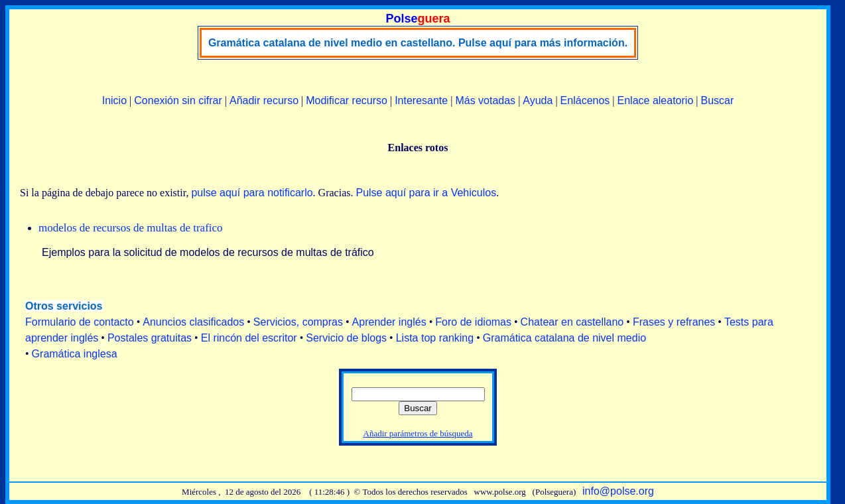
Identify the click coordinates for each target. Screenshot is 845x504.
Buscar (717, 100)
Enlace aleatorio (656, 100)
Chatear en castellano (572, 322)
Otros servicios (64, 306)
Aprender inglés (389, 322)
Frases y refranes (674, 322)
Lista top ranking (435, 338)
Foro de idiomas (473, 322)
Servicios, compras (298, 322)
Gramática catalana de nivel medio (564, 338)
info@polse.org (618, 491)
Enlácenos (585, 100)
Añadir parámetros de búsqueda (418, 433)
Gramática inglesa (75, 354)
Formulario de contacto (80, 322)
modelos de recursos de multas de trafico (131, 228)
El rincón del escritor (249, 338)
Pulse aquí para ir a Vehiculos (426, 193)
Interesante (421, 100)
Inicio (114, 100)
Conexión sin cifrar (178, 100)
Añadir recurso (264, 100)
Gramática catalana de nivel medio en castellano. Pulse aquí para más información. (418, 43)
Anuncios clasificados (193, 322)
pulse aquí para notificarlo (252, 193)
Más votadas (485, 100)
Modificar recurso (347, 100)
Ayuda (538, 100)
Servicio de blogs (346, 338)
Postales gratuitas (150, 338)
